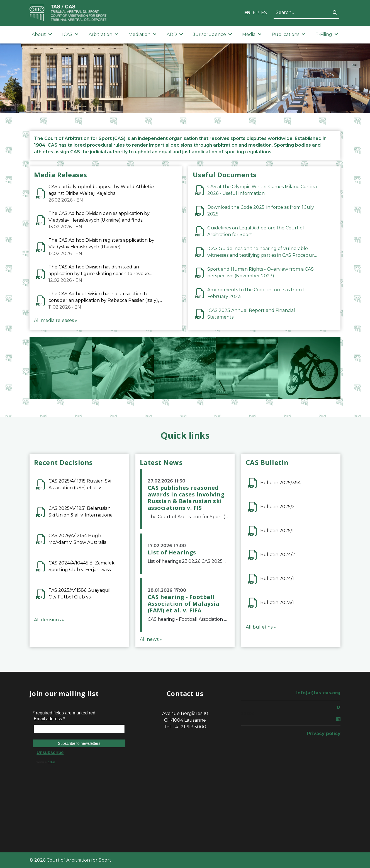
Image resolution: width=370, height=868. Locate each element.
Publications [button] (289, 34)
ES (264, 13)
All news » (151, 639)
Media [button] (252, 34)
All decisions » (49, 620)
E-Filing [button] (327, 34)
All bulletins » (261, 627)
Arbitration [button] (104, 34)
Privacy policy (324, 734)
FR (256, 13)
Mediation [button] (143, 34)
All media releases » (56, 320)
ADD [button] (175, 34)
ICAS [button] (70, 34)
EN (247, 13)
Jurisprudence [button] (213, 34)
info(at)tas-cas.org (318, 693)
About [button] (42, 34)
